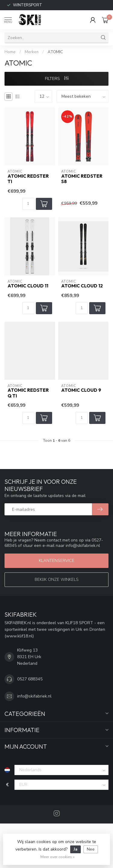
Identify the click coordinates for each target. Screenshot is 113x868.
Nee (91, 849)
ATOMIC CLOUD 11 (28, 286)
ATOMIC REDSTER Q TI (28, 393)
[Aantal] (28, 204)
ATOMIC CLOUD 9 (81, 390)
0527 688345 (30, 679)
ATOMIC (55, 52)
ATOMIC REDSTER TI (28, 179)
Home (10, 52)
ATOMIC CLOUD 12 (82, 286)
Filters (57, 79)
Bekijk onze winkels (57, 580)
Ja (75, 849)
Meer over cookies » (57, 857)
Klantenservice (57, 561)
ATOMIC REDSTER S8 (82, 179)
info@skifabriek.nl (34, 696)
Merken (32, 52)
